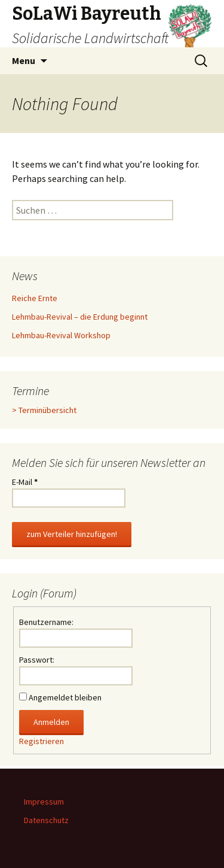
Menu (24, 60)
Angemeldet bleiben (65, 697)
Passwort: (37, 660)
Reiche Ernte (35, 298)
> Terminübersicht (44, 410)
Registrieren (42, 741)
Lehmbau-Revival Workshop (61, 335)
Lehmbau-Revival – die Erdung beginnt (80, 317)
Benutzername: (46, 622)
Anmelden (51, 722)
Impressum (44, 802)
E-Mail (25, 482)
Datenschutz (46, 820)
